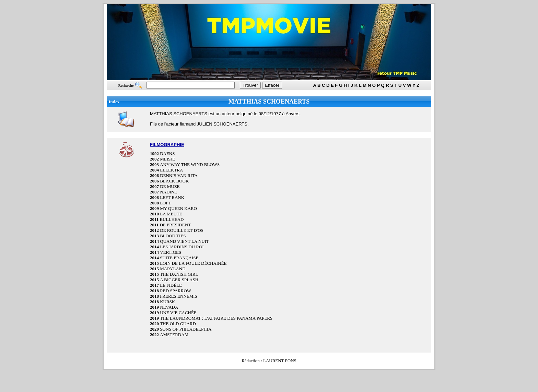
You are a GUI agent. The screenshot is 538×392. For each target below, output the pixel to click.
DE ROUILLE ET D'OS (182, 230)
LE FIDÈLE (171, 285)
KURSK (167, 302)
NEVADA (169, 307)
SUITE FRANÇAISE (179, 258)
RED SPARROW (176, 291)
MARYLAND (173, 269)
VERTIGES (171, 252)
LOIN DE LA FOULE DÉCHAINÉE (193, 263)
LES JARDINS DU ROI (182, 247)
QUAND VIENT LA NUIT (184, 241)
